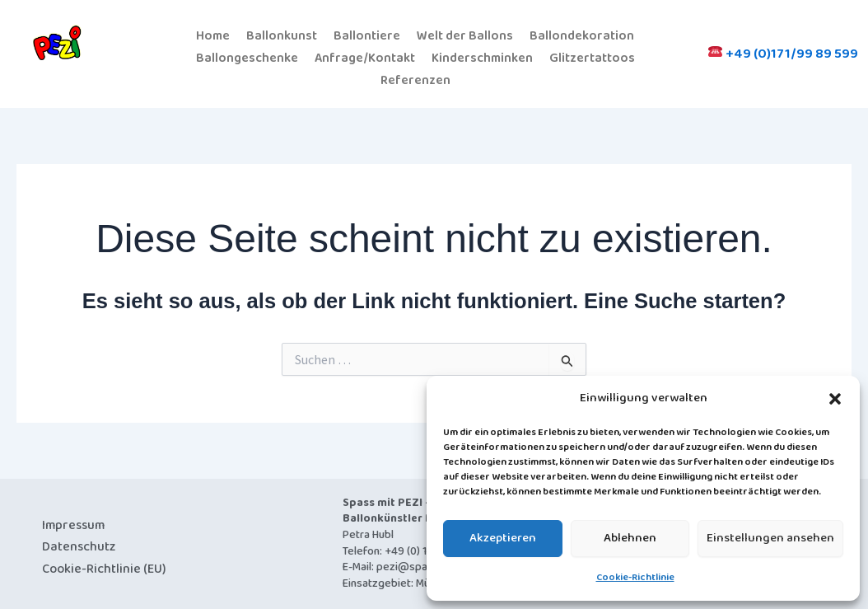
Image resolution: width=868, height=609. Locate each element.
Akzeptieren (503, 538)
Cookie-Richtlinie (635, 577)
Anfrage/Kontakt (364, 56)
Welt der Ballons (466, 35)
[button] (835, 399)
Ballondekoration (583, 35)
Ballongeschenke (245, 56)
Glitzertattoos (593, 56)
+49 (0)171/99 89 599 (783, 52)
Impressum (73, 522)
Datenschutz (78, 544)
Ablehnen (630, 538)
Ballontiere (368, 35)
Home (213, 35)
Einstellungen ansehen (770, 538)
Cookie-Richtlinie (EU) (104, 566)
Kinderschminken (482, 56)
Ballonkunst (282, 35)
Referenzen (415, 78)
